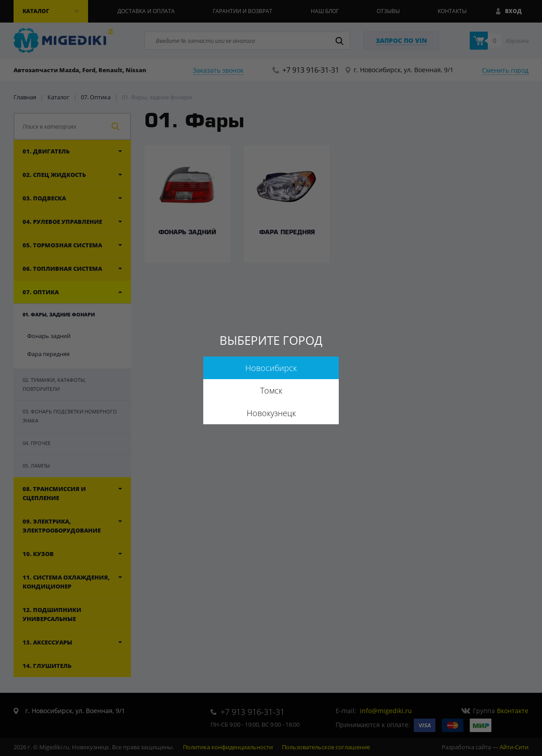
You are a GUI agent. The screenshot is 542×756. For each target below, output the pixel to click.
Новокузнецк (271, 413)
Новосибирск (271, 368)
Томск (271, 390)
